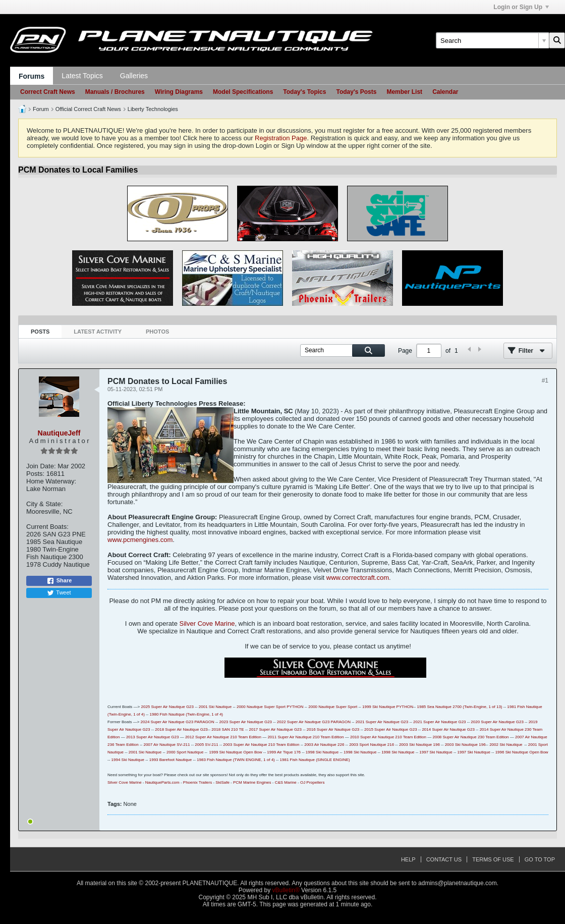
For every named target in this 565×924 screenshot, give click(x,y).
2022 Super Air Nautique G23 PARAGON (314, 722)
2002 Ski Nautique (506, 745)
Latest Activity (98, 332)
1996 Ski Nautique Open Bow (522, 752)
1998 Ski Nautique (322, 752)
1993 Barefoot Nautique (171, 760)
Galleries (134, 76)
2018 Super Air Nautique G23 (181, 729)
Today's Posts (356, 92)
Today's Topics (304, 92)
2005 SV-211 (206, 745)
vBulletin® (286, 890)
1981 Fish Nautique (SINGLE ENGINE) (315, 760)
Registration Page (281, 138)
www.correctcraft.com (358, 578)
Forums (32, 76)
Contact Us (444, 859)
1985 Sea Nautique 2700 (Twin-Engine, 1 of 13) (460, 707)
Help (408, 859)
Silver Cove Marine (207, 623)
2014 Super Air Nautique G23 (448, 729)
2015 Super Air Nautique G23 (391, 729)
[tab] (40, 332)
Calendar (445, 92)
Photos (157, 332)
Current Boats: (47, 527)
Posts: (35, 474)
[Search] (492, 40)
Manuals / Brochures (115, 92)
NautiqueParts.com (162, 782)
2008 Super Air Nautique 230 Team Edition (470, 737)
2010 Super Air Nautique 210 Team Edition (388, 737)
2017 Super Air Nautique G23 (275, 729)
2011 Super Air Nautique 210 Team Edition (305, 737)
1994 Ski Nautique (128, 760)
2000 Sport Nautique (185, 752)
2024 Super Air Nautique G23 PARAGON (178, 722)
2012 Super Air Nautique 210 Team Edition (223, 737)
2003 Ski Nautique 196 (419, 745)
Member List (404, 92)
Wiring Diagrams (179, 92)
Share (59, 581)
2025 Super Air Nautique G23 (167, 707)
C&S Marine (286, 782)
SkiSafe (222, 782)
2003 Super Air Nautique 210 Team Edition (261, 745)
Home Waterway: (51, 481)
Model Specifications (243, 92)
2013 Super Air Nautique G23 (153, 737)
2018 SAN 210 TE (228, 729)
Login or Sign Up (521, 7)
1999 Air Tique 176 (284, 752)
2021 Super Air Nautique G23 (382, 722)
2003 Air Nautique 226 (324, 745)
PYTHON (295, 707)
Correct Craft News (48, 92)
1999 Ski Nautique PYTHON (388, 707)
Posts (40, 332)
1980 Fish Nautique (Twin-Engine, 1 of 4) (186, 714)
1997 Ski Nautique (436, 752)
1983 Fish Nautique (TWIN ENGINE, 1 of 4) (236, 760)
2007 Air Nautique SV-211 (166, 745)
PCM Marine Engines (252, 782)
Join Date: (41, 466)
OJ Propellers (312, 782)
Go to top (540, 859)
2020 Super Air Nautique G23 (497, 722)
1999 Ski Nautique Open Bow (236, 752)
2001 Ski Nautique (215, 707)
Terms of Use (493, 859)
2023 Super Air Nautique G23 (246, 722)
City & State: (44, 504)
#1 (545, 381)
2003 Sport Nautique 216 (372, 745)
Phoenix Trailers (197, 782)
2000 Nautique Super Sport (261, 707)
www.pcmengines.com (140, 540)
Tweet (59, 593)
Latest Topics (82, 76)
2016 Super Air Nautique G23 (333, 729)
